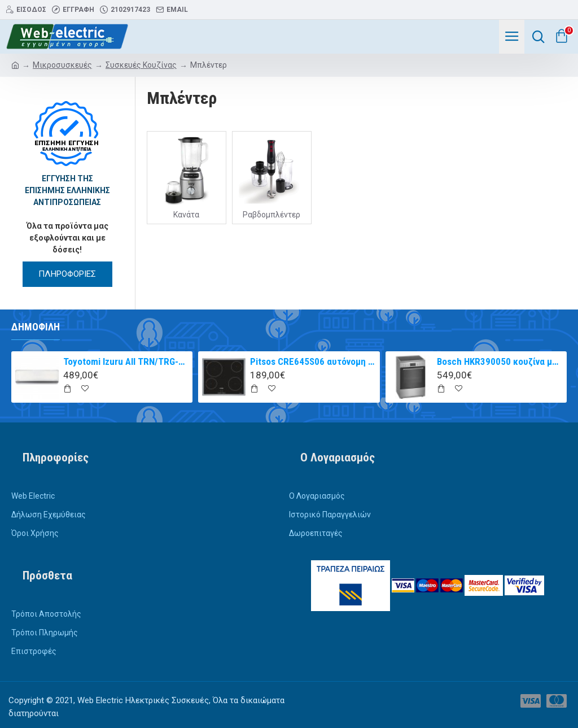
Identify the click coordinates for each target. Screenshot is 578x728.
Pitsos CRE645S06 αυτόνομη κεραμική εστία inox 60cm (313, 361)
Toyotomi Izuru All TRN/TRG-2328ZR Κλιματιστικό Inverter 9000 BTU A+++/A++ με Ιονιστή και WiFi (126, 361)
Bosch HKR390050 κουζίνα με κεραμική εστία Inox (500, 361)
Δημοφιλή (36, 327)
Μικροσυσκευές (62, 65)
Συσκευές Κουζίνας (141, 65)
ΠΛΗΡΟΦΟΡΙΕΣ (67, 274)
